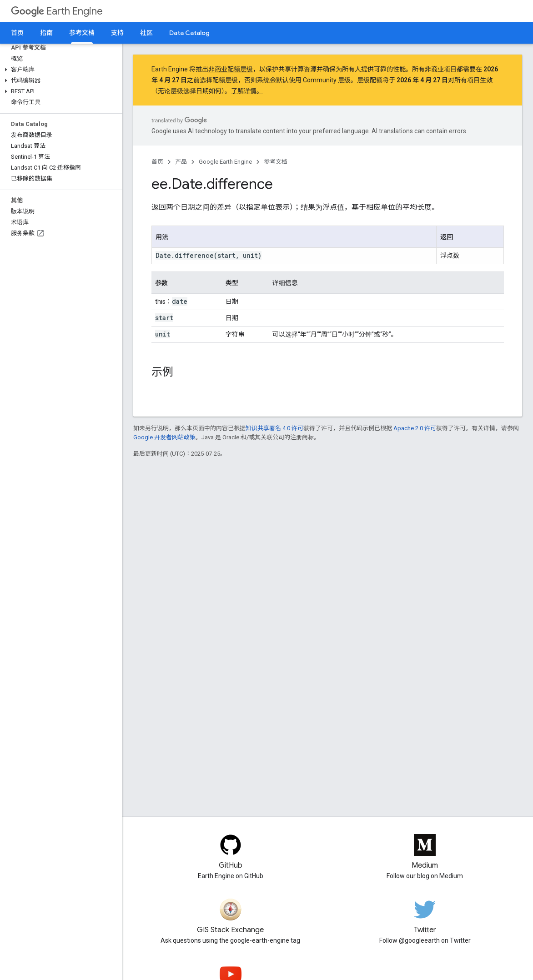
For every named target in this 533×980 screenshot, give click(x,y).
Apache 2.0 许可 (415, 428)
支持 (117, 33)
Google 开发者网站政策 (164, 437)
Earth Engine (57, 11)
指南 (46, 33)
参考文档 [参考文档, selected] (82, 33)
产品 (181, 162)
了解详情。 (247, 91)
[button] (59, 70)
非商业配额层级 (231, 69)
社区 (146, 33)
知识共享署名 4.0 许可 (274, 428)
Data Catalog (189, 33)
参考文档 (276, 162)
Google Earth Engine (225, 162)
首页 (17, 33)
